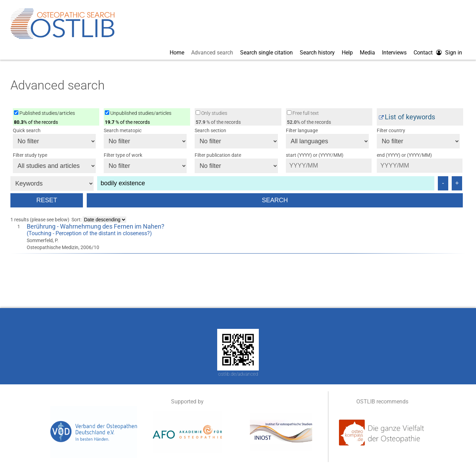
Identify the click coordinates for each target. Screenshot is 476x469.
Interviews (394, 53)
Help (347, 53)
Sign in (454, 53)
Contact (423, 53)
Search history (317, 53)
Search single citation (266, 53)
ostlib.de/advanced (238, 374)
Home (177, 53)
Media (367, 53)
